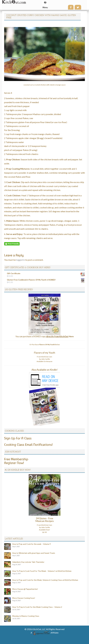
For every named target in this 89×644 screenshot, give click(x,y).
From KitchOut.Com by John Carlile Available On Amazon (44, 359)
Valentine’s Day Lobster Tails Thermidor (28, 562)
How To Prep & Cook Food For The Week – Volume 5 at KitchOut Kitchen (42, 571)
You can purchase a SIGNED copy (45, 336)
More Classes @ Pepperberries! (25, 589)
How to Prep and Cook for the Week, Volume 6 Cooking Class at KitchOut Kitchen (45, 580)
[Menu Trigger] (45, 4)
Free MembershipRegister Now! (16, 461)
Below (49, 344)
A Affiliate (45, 633)
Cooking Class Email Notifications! (28, 445)
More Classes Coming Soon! (24, 598)
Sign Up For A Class (18, 438)
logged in (21, 260)
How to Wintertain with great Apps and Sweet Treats (34, 553)
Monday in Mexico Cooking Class (26, 616)
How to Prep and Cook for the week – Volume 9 (32, 544)
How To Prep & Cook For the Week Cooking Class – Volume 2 (37, 607)
